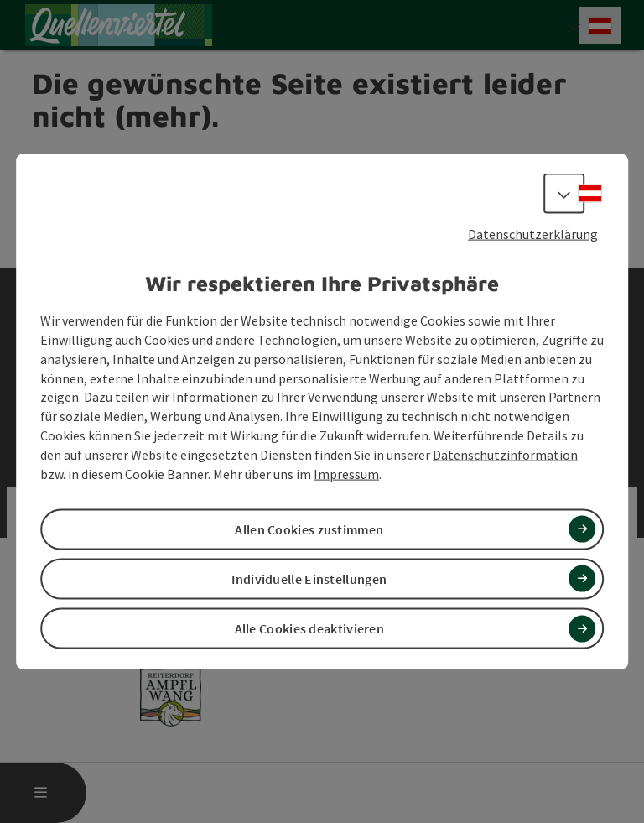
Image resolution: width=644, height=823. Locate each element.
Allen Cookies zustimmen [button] (309, 529)
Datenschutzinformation (505, 455)
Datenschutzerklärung (533, 233)
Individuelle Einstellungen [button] (309, 579)
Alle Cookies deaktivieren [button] (310, 628)
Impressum (346, 473)
